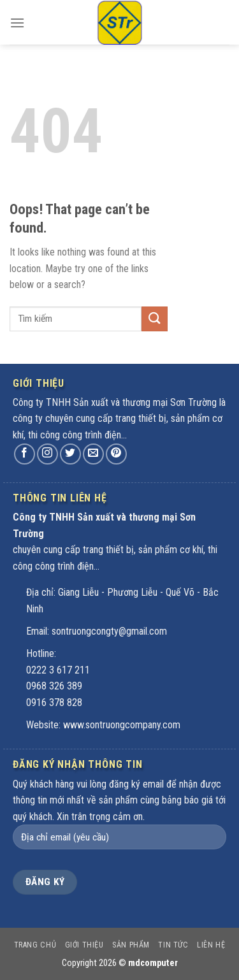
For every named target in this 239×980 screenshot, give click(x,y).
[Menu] (17, 25)
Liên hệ (211, 945)
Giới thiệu (84, 945)
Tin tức (173, 945)
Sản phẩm (131, 945)
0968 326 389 (54, 686)
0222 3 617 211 (58, 670)
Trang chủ (35, 945)
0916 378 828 (54, 703)
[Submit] (154, 319)
